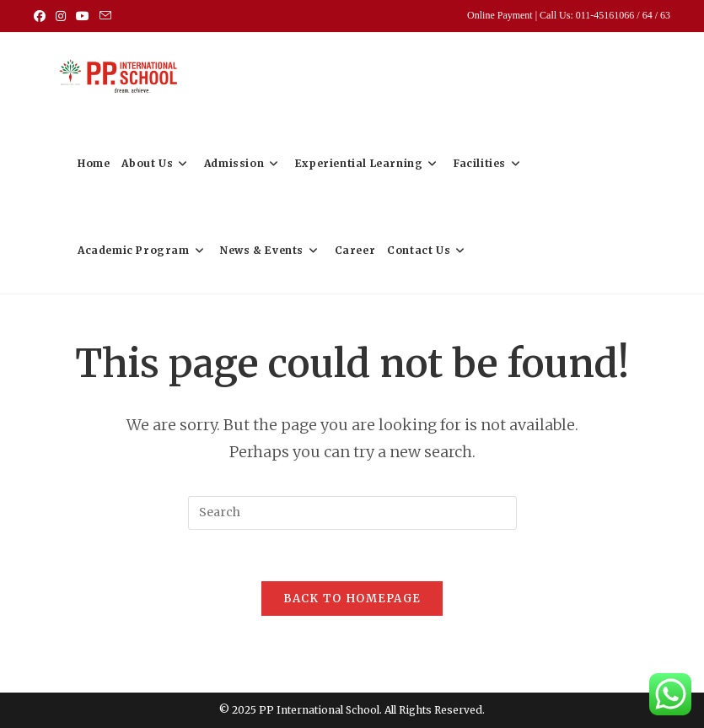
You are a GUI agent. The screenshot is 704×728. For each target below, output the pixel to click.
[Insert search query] (352, 513)
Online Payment (501, 15)
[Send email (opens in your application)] (105, 16)
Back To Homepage (352, 599)
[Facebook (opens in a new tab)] (42, 16)
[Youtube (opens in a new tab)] (83, 16)
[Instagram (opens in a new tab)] (61, 16)
